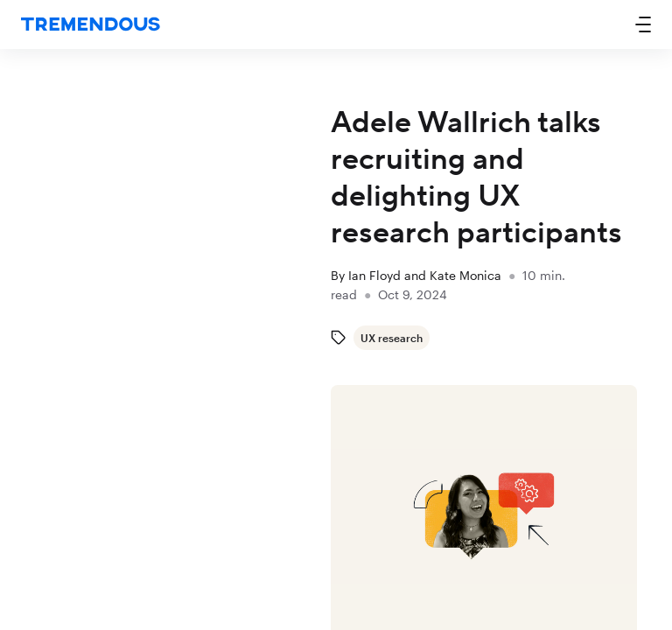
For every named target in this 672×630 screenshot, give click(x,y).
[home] (91, 25)
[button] (643, 24)
